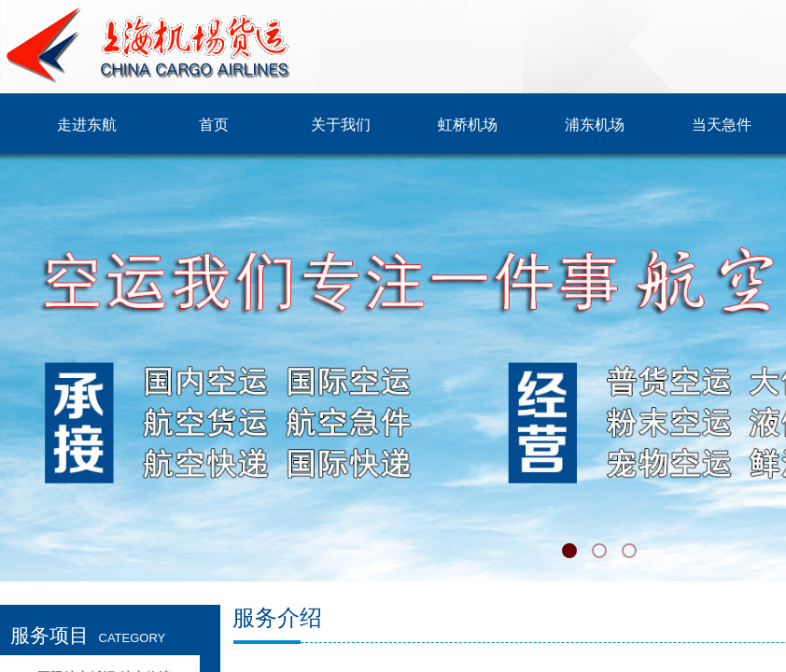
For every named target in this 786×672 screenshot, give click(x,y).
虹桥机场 (468, 125)
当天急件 (722, 125)
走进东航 (87, 125)
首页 (214, 125)
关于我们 (341, 125)
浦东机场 (595, 125)
